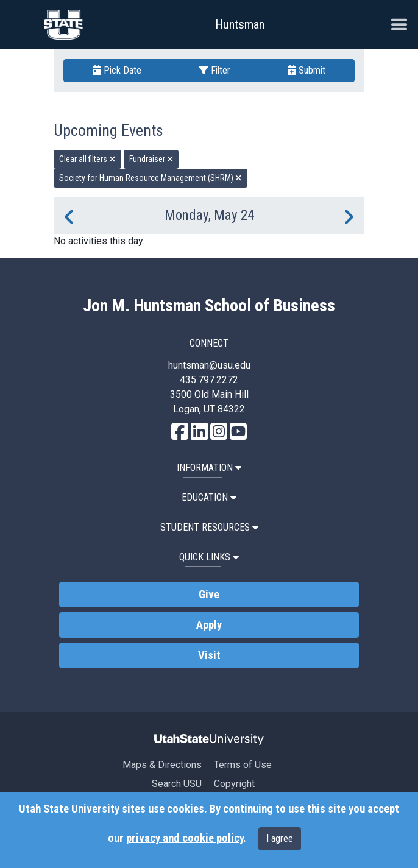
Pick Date (117, 70)
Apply (209, 625)
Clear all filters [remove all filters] (87, 159)
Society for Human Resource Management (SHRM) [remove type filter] (151, 178)
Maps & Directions (162, 765)
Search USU (177, 784)
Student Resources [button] (209, 527)
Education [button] (209, 497)
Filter (214, 70)
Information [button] (209, 468)
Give (209, 595)
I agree (280, 838)
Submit (306, 70)
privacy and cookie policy (185, 838)
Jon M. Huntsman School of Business (209, 306)
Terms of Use (243, 765)
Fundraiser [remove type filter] (151, 159)
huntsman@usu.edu (209, 365)
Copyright (234, 784)
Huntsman (240, 24)
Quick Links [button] (209, 557)
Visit (209, 655)
